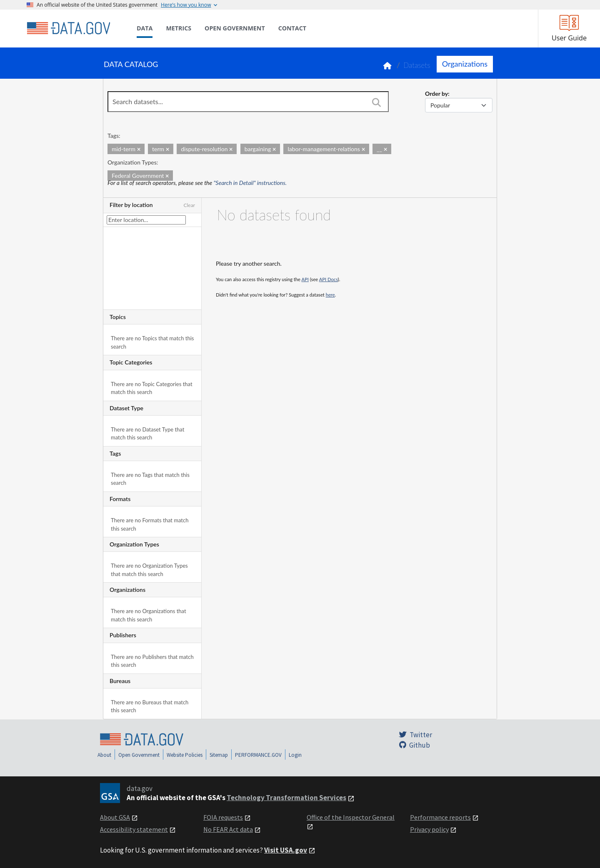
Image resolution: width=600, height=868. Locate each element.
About (104, 755)
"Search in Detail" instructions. (250, 183)
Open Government (139, 755)
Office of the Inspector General (351, 817)
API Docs (329, 279)
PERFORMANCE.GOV (258, 755)
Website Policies (185, 755)
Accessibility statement (134, 829)
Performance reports (440, 817)
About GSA (115, 817)
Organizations (465, 64)
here (330, 295)
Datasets (417, 65)
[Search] (376, 102)
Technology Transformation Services (286, 798)
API (305, 279)
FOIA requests (223, 817)
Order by (436, 94)
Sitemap (219, 755)
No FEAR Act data (228, 829)
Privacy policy (429, 829)
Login (295, 755)
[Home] (68, 28)
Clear (189, 205)
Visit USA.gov (286, 850)
